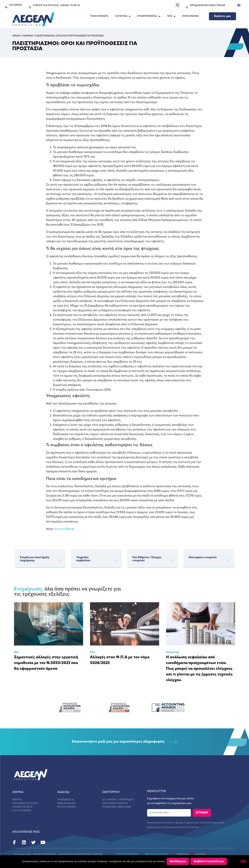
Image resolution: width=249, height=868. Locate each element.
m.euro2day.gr (65, 529)
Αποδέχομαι (178, 862)
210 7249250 (15, 5)
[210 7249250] (6, 7)
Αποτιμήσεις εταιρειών (203, 558)
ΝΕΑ (171, 16)
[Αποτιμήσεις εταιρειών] (228, 560)
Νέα (17, 652)
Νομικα (28, 36)
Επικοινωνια (191, 16)
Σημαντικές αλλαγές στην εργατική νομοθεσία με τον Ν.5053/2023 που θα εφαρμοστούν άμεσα (46, 663)
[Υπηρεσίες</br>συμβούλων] (115, 560)
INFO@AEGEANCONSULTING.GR (208, 5)
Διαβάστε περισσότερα (209, 862)
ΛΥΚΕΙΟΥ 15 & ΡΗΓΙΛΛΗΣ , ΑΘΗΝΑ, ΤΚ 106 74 (56, 5)
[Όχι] (243, 862)
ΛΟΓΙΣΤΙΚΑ (123, 16)
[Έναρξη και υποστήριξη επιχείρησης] (59, 560)
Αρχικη (17, 36)
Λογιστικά (173, 652)
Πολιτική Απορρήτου (127, 853)
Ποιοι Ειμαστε (99, 16)
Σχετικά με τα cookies (157, 853)
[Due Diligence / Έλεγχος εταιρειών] (172, 560)
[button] (178, 5)
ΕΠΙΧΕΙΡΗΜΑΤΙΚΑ (149, 16)
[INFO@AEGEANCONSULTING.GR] (187, 7)
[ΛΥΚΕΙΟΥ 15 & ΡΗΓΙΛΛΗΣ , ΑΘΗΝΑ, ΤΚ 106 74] (30, 7)
